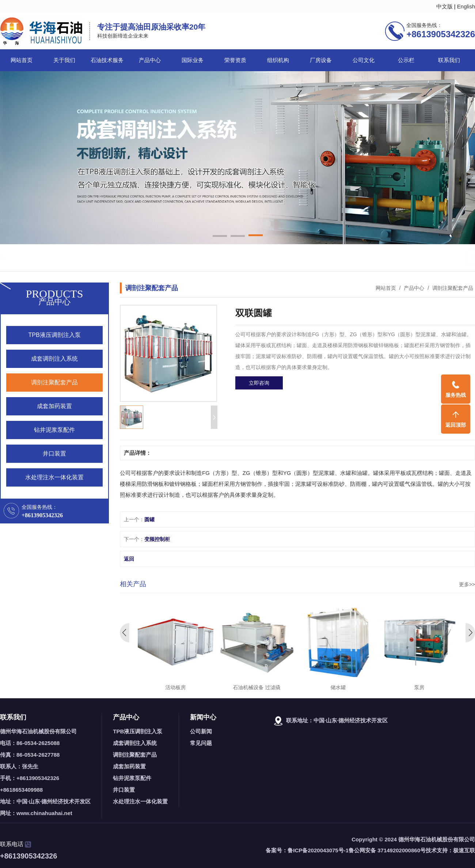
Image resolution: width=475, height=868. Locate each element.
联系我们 (449, 60)
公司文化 (364, 60)
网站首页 (22, 60)
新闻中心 (203, 717)
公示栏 (406, 60)
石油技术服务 (107, 60)
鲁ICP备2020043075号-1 (318, 850)
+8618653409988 (21, 790)
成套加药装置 (129, 766)
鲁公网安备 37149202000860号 (387, 850)
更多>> (467, 584)
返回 (129, 559)
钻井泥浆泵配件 (132, 778)
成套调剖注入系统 (135, 743)
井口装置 (124, 790)
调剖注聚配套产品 (452, 288)
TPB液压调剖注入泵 (138, 731)
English (466, 6)
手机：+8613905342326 (30, 778)
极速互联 (464, 850)
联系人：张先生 (19, 766)
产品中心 (150, 60)
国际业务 (193, 60)
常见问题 (201, 743)
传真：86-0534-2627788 (30, 755)
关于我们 (64, 60)
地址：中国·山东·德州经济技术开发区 (45, 801)
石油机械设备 (102, 258)
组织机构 (278, 60)
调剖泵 (74, 258)
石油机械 (51, 258)
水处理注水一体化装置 (140, 801)
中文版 (444, 6)
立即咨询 (259, 383)
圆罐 (149, 519)
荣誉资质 (235, 60)
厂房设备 (321, 60)
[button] (220, 237)
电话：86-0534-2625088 (30, 743)
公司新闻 (201, 731)
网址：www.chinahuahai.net (36, 813)
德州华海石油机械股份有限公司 (38, 731)
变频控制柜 (157, 539)
